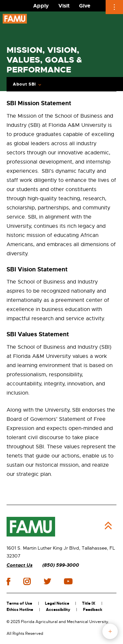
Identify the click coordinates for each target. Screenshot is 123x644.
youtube (68, 581)
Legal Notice (57, 603)
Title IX (89, 603)
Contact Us (20, 565)
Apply (41, 6)
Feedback (93, 610)
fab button (110, 631)
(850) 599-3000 (61, 565)
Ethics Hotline (20, 610)
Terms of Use (19, 603)
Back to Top (108, 526)
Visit (64, 6)
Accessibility (58, 610)
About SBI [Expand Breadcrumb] (24, 84)
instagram (27, 581)
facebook (8, 582)
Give (85, 6)
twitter (47, 581)
